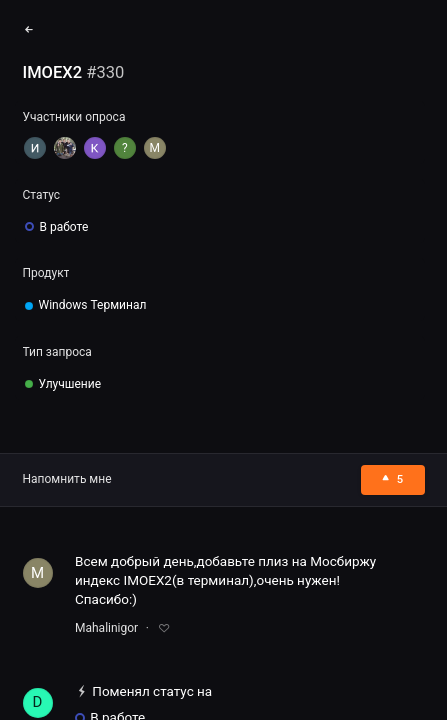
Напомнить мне (67, 479)
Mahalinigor (106, 628)
